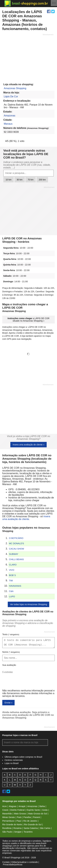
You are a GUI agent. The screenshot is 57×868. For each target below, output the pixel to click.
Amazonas (10, 116)
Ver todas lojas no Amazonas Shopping (29, 604)
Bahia (42, 806)
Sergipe (18, 832)
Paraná (36, 817)
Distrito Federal (17, 810)
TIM (11, 581)
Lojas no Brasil (12, 763)
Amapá (22, 806)
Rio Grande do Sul (33, 824)
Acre (4, 806)
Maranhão (7, 814)
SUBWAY (14, 554)
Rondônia (7, 828)
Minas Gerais (9, 817)
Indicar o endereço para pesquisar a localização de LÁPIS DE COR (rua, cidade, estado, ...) (27, 165)
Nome (11, 652)
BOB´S (12, 575)
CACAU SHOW (16, 549)
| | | (54, 3)
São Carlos (45, 828)
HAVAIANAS (15, 586)
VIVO (12, 570)
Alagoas (13, 806)
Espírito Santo (33, 810)
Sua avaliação (9, 665)
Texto (11, 634)
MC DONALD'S (16, 543)
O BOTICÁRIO (16, 538)
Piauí (19, 821)
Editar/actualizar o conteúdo (25, 862)
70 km (31, 180)
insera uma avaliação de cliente (26, 518)
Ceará (5, 810)
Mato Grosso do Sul (38, 814)
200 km (42, 180)
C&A (11, 591)
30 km (20, 180)
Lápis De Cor (11, 96)
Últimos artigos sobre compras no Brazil (23, 757)
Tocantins (28, 832)
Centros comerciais (14, 760)
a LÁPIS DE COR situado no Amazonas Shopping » (28, 320)
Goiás (45, 810)
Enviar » (8, 703)
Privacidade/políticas (13, 865)
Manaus (8, 124)
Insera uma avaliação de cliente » (28, 445)
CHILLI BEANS (16, 559)
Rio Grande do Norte (12, 824)
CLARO (13, 565)
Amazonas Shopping (15, 88)
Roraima (18, 828)
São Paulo (7, 832)
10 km (9, 180)
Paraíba (27, 817)
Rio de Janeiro (30, 821)
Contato (6, 862)
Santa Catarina (31, 828)
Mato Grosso (20, 814)
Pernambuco (8, 821)
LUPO (12, 597)
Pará (19, 817)
